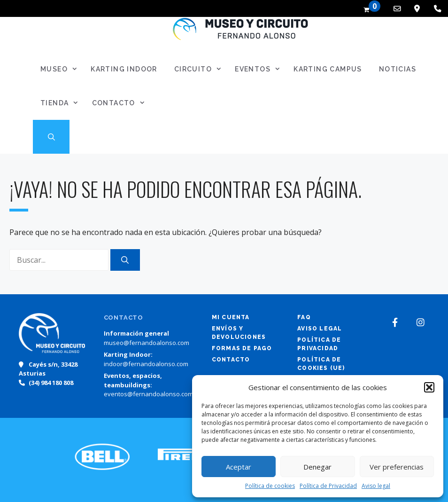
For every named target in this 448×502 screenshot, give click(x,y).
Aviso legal (376, 486)
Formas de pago (242, 348)
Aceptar (239, 467)
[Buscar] (125, 260)
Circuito (201, 69)
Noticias (398, 69)
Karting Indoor (124, 69)
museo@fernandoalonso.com (147, 343)
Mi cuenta (231, 317)
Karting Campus (328, 69)
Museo (62, 69)
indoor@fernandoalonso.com (146, 364)
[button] (429, 387)
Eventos (260, 69)
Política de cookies (270, 486)
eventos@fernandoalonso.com (148, 394)
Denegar (317, 467)
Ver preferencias (397, 467)
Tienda (62, 103)
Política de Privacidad (328, 486)
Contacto (121, 103)
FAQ (304, 317)
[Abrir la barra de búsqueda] (51, 137)
